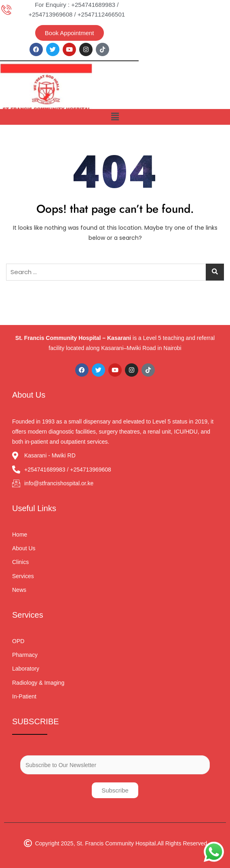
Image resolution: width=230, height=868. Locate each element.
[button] (115, 117)
